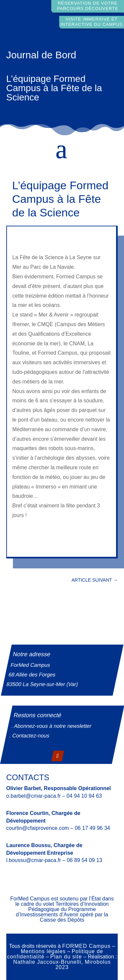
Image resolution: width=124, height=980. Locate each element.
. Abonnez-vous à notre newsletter (52, 726)
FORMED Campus (86, 946)
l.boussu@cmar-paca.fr (34, 860)
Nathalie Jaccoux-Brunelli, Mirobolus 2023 (62, 965)
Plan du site (66, 957)
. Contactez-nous (29, 736)
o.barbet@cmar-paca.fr (34, 796)
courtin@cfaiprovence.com (38, 828)
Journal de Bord (41, 55)
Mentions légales (43, 951)
